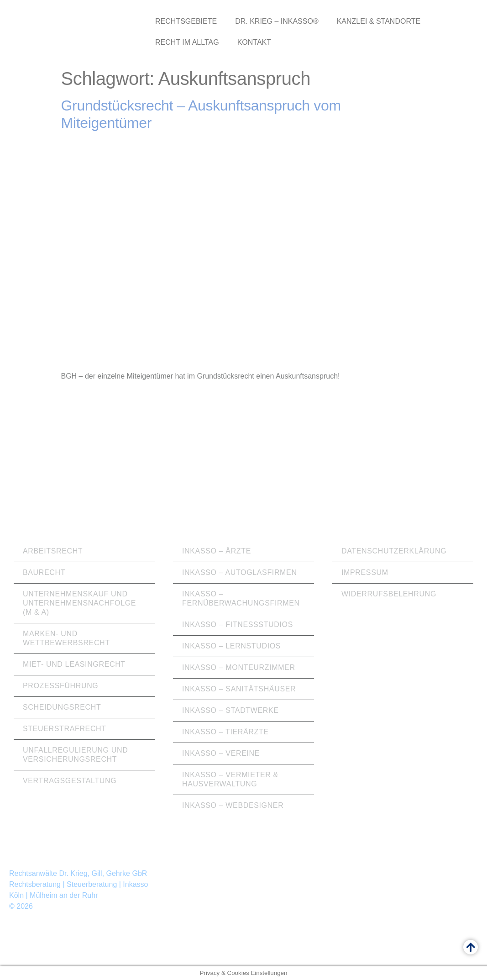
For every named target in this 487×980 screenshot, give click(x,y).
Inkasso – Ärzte (217, 551)
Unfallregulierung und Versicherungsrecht (75, 755)
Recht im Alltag (187, 42)
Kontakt (254, 42)
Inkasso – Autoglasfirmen (240, 572)
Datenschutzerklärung (394, 551)
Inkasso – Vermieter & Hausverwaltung (230, 779)
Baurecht (44, 572)
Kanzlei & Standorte (379, 21)
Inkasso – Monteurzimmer (239, 667)
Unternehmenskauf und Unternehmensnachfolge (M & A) (79, 603)
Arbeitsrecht (53, 551)
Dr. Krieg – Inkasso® (277, 21)
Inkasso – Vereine (221, 753)
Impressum (365, 572)
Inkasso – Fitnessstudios (238, 624)
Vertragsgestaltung (70, 781)
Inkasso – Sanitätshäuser (239, 689)
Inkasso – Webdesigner (233, 805)
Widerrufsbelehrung (389, 594)
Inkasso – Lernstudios (231, 646)
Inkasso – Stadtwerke (230, 710)
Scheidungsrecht (62, 707)
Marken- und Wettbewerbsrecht (66, 638)
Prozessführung (60, 686)
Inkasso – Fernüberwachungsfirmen (241, 598)
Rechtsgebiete (186, 21)
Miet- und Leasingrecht (74, 664)
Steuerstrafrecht (65, 729)
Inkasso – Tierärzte (225, 732)
